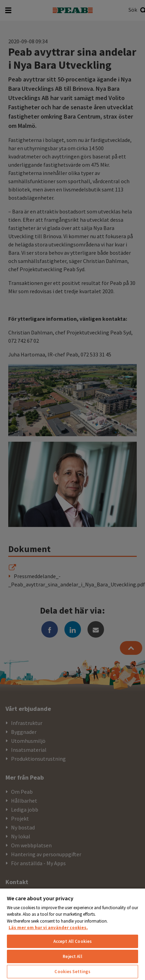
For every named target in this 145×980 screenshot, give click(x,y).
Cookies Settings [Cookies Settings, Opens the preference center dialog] (72, 972)
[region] (72, 934)
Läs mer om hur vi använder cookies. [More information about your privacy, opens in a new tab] (48, 928)
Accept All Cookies (72, 941)
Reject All (72, 956)
